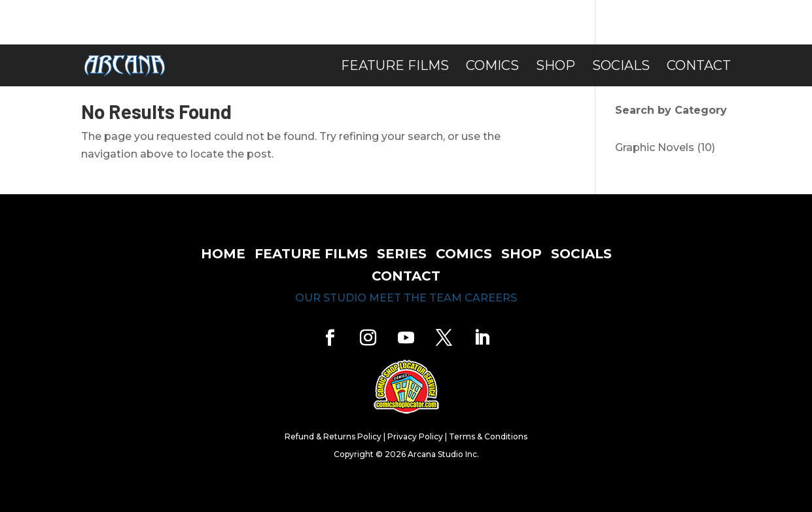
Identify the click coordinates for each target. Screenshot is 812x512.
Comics (492, 67)
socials (581, 254)
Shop (556, 67)
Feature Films (395, 67)
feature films (311, 254)
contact (406, 276)
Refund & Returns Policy (333, 436)
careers (491, 298)
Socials (621, 67)
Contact (699, 67)
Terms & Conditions (488, 436)
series (402, 254)
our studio (331, 298)
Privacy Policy (415, 436)
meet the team (415, 298)
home (223, 254)
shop (521, 254)
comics (464, 254)
